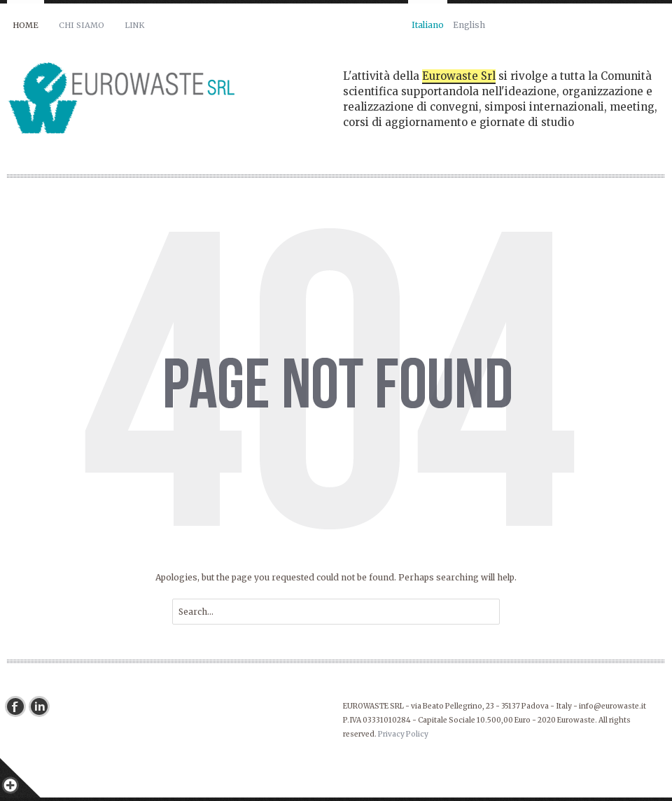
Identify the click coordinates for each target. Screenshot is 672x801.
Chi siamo (82, 25)
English (469, 25)
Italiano (428, 25)
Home (26, 25)
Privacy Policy (403, 734)
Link (134, 25)
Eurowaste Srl (459, 76)
